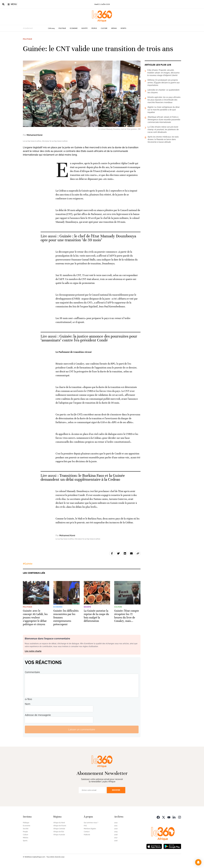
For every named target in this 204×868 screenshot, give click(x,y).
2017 (116, 838)
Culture (104, 28)
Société (85, 28)
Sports (123, 28)
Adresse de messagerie (38, 715)
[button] (198, 862)
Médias (114, 28)
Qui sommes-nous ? (91, 823)
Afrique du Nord (59, 823)
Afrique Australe (59, 835)
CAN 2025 (51, 28)
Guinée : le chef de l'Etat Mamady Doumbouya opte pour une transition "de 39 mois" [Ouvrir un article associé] (88, 238)
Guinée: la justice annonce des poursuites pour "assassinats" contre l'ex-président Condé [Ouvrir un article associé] (89, 338)
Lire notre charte (33, 651)
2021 (116, 826)
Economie (74, 28)
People (94, 28)
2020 (116, 829)
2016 (116, 841)
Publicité (87, 835)
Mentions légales (90, 829)
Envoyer (116, 790)
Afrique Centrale (59, 829)
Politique (62, 28)
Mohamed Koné (35, 135)
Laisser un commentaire (82, 729)
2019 (116, 832)
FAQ (85, 826)
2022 (116, 823)
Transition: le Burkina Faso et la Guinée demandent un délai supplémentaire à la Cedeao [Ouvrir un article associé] (83, 478)
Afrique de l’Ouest (60, 826)
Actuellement (28, 28)
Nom (28, 704)
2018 (116, 835)
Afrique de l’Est (59, 832)
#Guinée (28, 564)
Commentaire (32, 672)
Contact (87, 832)
